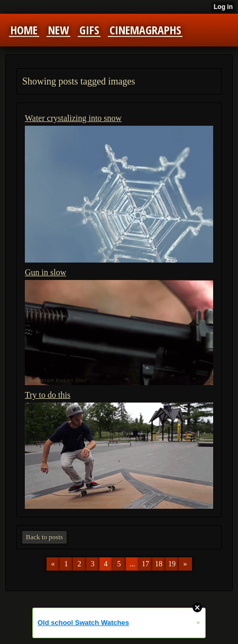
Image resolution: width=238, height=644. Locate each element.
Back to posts (44, 537)
